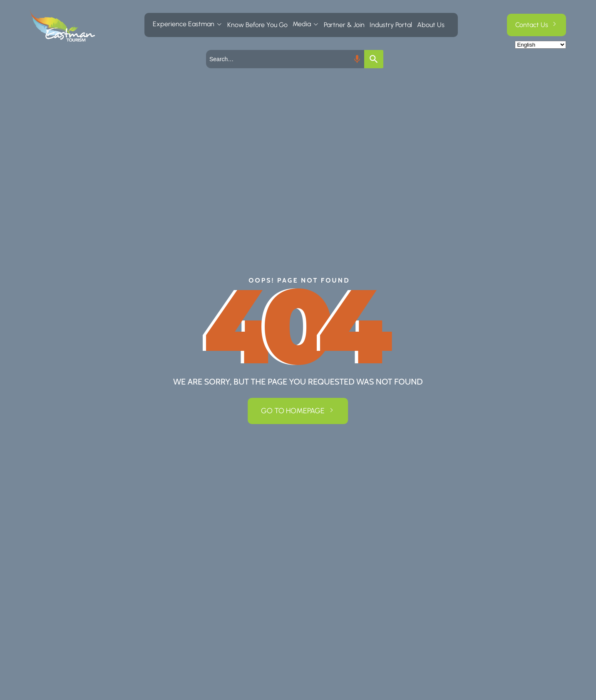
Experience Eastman (184, 24)
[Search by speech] (357, 59)
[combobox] (285, 59)
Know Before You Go (257, 25)
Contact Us (532, 25)
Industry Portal (391, 25)
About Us (431, 25)
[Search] (374, 59)
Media (302, 24)
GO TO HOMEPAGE (293, 411)
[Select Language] (540, 45)
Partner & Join (344, 25)
